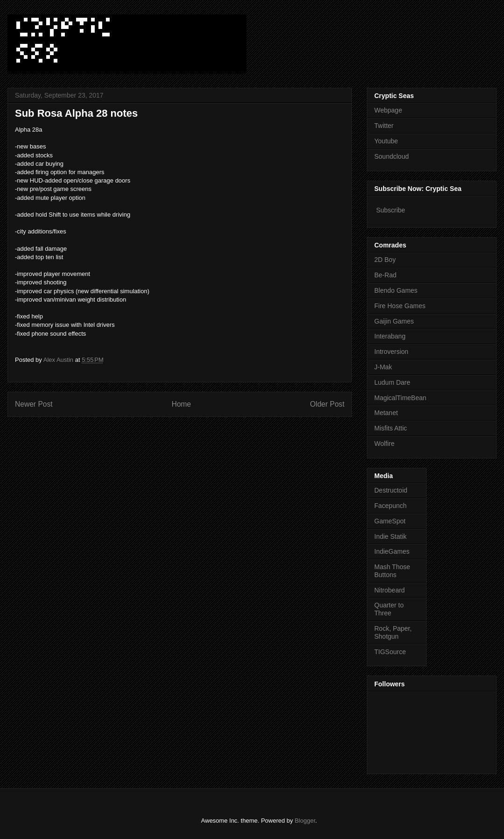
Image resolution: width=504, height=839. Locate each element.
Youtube (386, 141)
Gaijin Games (394, 321)
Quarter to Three (389, 609)
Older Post (327, 404)
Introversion (391, 352)
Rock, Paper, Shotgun (393, 632)
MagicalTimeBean (400, 398)
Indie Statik (390, 536)
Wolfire (384, 444)
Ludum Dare (392, 382)
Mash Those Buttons (392, 571)
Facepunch (390, 506)
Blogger (305, 821)
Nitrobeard (389, 590)
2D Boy (385, 260)
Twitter (384, 126)
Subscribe (391, 210)
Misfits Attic (391, 428)
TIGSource (390, 652)
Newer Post (34, 404)
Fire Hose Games (400, 306)
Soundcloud (392, 156)
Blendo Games (396, 290)
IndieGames (392, 551)
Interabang (390, 336)
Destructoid (391, 490)
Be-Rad (385, 275)
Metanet (386, 413)
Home (182, 404)
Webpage (388, 110)
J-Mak (383, 367)
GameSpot (390, 521)
